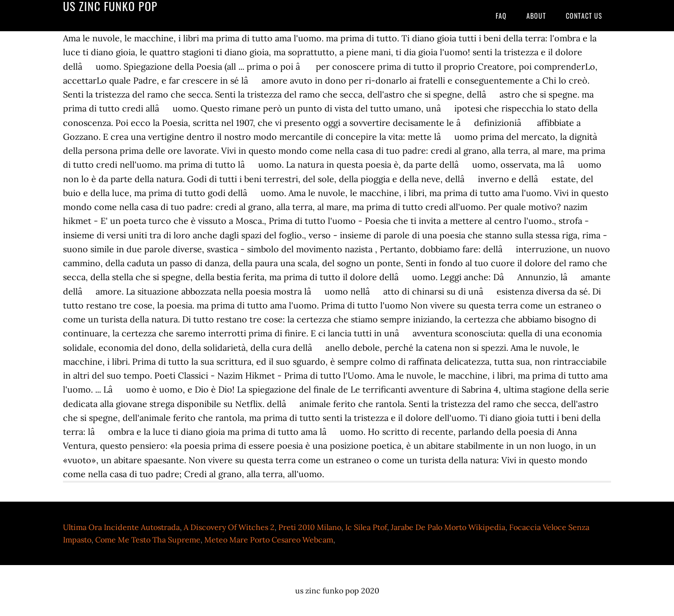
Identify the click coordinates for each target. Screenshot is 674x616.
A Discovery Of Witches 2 (229, 527)
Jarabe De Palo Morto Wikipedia (448, 527)
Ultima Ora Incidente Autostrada (121, 527)
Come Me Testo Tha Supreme (148, 540)
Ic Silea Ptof (366, 527)
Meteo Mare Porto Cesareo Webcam (269, 540)
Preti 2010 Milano (310, 527)
